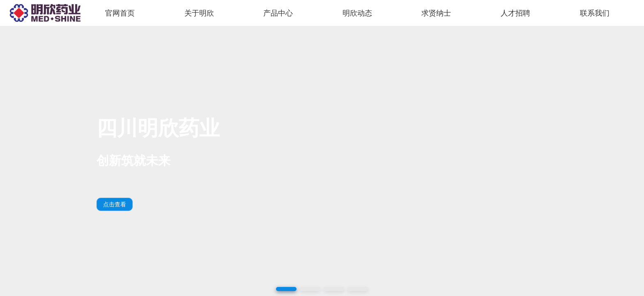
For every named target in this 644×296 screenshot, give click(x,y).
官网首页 (120, 13)
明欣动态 (357, 13)
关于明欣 (199, 13)
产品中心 (278, 13)
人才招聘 (515, 13)
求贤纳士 (436, 13)
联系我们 (595, 13)
